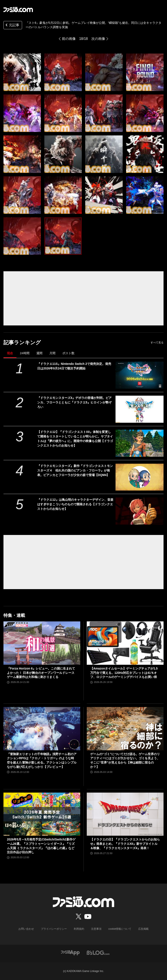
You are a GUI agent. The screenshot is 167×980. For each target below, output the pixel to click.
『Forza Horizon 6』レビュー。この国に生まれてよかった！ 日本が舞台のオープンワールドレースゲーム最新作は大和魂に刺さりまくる (41, 673)
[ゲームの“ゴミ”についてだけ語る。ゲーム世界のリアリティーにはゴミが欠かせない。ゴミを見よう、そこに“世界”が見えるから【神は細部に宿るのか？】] (125, 729)
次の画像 (98, 39)
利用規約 (79, 929)
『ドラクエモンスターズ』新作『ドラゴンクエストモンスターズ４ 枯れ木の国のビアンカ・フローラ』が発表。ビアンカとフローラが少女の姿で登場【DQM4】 (75, 470)
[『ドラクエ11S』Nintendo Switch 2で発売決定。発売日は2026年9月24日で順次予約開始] (140, 375)
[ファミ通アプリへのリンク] (70, 952)
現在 (10, 353)
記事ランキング (22, 342)
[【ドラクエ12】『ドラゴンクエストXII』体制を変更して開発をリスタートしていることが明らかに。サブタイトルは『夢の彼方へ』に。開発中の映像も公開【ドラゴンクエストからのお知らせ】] (140, 443)
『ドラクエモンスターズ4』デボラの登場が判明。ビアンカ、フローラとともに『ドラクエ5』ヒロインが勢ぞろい (74, 402)
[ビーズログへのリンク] (98, 952)
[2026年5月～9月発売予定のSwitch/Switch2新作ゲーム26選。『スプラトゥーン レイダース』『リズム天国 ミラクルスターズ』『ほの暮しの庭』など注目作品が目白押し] (42, 814)
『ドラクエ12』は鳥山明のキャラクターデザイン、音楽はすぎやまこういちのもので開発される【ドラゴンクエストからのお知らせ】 (75, 504)
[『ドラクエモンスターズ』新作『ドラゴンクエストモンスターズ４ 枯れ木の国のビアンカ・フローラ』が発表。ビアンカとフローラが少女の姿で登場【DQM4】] (140, 477)
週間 (39, 353)
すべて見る (157, 343)
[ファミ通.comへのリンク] (18, 10)
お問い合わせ (26, 929)
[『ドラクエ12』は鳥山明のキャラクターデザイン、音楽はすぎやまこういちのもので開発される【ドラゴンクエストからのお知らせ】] (140, 511)
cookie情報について (120, 929)
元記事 (12, 25)
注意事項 (96, 929)
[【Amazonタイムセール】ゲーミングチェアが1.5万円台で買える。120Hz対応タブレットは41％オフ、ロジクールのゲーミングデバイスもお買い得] (125, 643)
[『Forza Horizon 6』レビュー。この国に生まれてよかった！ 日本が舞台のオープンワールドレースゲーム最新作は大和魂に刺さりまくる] (42, 643)
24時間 (25, 353)
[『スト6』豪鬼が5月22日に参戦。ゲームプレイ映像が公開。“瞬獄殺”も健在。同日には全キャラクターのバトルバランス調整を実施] (22, 72)
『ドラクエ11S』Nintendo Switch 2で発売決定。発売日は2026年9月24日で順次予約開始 (74, 366)
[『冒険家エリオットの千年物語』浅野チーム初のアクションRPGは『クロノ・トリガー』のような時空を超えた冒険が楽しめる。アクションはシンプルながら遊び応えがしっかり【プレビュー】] (42, 729)
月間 (52, 353)
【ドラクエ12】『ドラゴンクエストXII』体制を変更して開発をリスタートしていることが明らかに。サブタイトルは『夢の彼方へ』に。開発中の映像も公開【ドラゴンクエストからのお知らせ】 (75, 439)
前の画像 (69, 39)
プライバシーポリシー (54, 929)
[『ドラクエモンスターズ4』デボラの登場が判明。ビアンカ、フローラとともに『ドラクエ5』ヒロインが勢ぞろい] (140, 409)
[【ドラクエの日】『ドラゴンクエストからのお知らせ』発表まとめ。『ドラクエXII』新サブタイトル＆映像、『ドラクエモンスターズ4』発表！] (125, 814)
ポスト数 (68, 353)
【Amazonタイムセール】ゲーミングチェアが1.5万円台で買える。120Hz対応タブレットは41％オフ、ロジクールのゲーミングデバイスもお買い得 (124, 673)
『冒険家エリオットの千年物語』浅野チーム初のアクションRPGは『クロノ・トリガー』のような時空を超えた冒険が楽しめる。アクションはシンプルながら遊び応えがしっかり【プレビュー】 (42, 760)
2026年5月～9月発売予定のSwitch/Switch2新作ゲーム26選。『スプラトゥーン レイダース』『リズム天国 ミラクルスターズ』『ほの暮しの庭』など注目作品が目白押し (41, 846)
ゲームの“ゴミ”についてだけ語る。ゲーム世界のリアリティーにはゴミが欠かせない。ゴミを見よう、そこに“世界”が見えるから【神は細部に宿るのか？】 (125, 760)
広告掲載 (143, 929)
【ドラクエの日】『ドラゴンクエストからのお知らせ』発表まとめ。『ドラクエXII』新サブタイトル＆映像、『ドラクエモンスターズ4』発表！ (125, 844)
